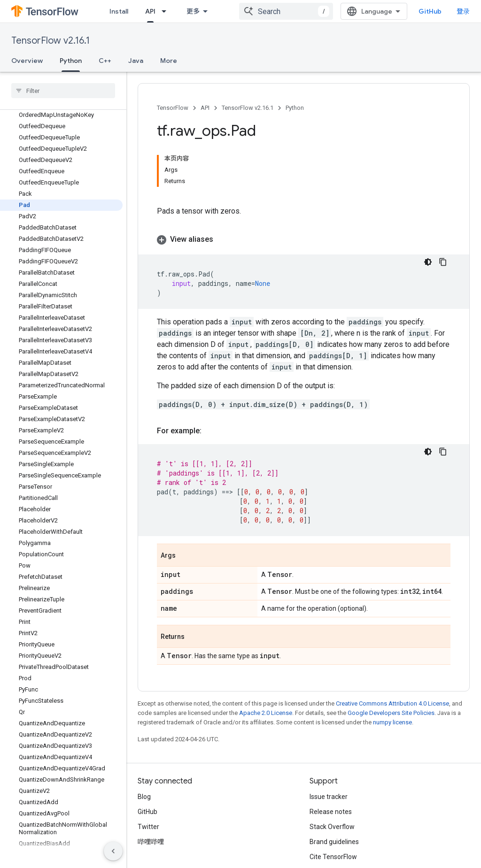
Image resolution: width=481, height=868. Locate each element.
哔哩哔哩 (151, 842)
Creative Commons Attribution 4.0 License (392, 703)
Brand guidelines (334, 842)
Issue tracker (329, 797)
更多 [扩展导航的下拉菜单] (193, 11)
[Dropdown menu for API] (167, 11)
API (205, 108)
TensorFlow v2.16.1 (50, 41)
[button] (304, 239)
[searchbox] (63, 91)
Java (136, 61)
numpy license (392, 722)
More (169, 61)
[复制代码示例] (443, 262)
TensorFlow (173, 108)
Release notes (331, 812)
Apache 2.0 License (266, 713)
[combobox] (286, 11)
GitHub (430, 11)
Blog (144, 797)
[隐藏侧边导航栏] (113, 851)
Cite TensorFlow (333, 857)
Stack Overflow (332, 827)
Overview (27, 61)
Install (119, 11)
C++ (105, 61)
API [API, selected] (150, 11)
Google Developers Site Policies (391, 713)
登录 (463, 11)
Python (295, 108)
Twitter (148, 827)
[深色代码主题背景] (428, 262)
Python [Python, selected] (71, 61)
